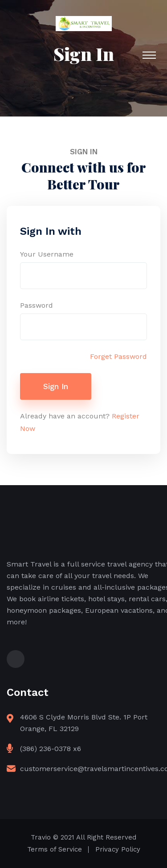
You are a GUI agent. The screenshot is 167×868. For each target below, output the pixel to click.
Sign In (56, 386)
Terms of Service (55, 849)
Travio (41, 837)
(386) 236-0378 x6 (51, 749)
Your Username (47, 254)
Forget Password (118, 356)
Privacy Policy (118, 849)
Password (37, 305)
